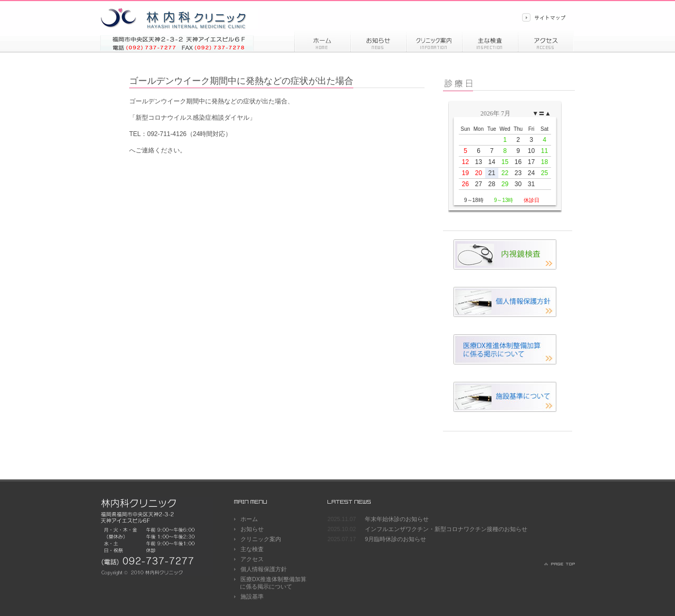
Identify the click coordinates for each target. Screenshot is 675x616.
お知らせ (378, 41)
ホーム (322, 41)
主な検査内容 (490, 41)
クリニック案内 (261, 539)
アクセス (546, 41)
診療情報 (434, 41)
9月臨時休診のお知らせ (396, 539)
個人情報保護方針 (264, 569)
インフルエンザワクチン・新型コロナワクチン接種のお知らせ (446, 529)
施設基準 (252, 596)
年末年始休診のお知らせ (397, 519)
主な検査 (252, 549)
